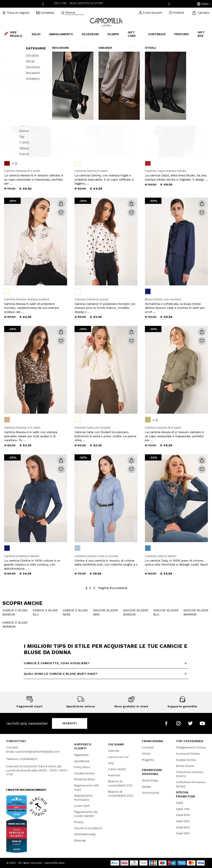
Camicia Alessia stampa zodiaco (27, 299)
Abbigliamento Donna (191, 747)
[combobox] (75, 13)
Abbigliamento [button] (61, 34)
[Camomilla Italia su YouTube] (202, 723)
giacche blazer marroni (196, 612)
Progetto (148, 760)
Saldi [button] (36, 34)
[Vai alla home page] (106, 22)
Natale (147, 787)
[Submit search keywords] (63, 13)
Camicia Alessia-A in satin (22, 427)
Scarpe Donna (186, 760)
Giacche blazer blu (166, 612)
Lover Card (82, 806)
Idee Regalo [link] (13, 34)
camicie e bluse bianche (15, 612)
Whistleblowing (85, 834)
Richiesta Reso (85, 779)
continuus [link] (157, 34)
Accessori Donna (188, 754)
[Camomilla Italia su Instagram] (178, 723)
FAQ (111, 763)
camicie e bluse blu (45, 612)
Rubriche (114, 775)
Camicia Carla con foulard (92, 427)
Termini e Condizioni (88, 828)
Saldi (179, 803)
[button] (204, 4)
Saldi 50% (183, 821)
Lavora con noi (118, 757)
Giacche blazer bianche (136, 612)
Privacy (79, 822)
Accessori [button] (90, 34)
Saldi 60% (183, 815)
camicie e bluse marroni (15, 625)
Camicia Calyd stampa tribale (166, 171)
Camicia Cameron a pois (92, 299)
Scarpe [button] (113, 34)
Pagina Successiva (113, 588)
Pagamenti (81, 755)
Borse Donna (185, 766)
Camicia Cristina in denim (22, 556)
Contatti (148, 747)
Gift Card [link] (132, 34)
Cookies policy (84, 773)
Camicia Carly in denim (161, 556)
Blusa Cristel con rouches (163, 299)
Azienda (114, 751)
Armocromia (151, 793)
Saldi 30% (183, 833)
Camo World (117, 769)
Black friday (150, 780)
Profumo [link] (182, 34)
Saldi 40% (183, 827)
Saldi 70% (183, 809)
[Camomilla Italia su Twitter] (190, 723)
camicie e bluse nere (75, 612)
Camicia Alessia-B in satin (22, 171)
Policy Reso (82, 767)
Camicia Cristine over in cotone (96, 556)
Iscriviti (70, 723)
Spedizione (82, 761)
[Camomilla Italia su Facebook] (166, 723)
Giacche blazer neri (105, 612)
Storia (146, 754)
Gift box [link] (201, 34)
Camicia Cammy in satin (91, 171)
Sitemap (80, 840)
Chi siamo (116, 744)
